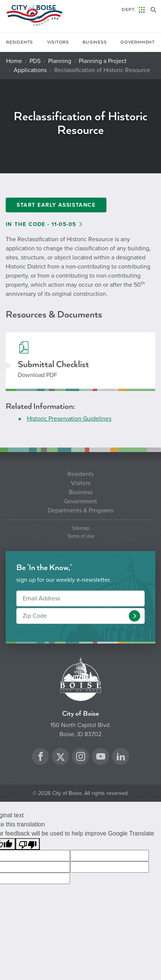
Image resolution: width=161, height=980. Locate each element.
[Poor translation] (28, 844)
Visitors (58, 42)
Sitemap (81, 528)
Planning (60, 61)
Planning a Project (103, 61)
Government (138, 42)
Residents (20, 42)
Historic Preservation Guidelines (69, 419)
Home (14, 61)
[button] (134, 616)
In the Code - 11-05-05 (41, 224)
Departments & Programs (80, 510)
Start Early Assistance (56, 205)
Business (95, 42)
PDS (35, 61)
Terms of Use (81, 536)
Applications (30, 70)
